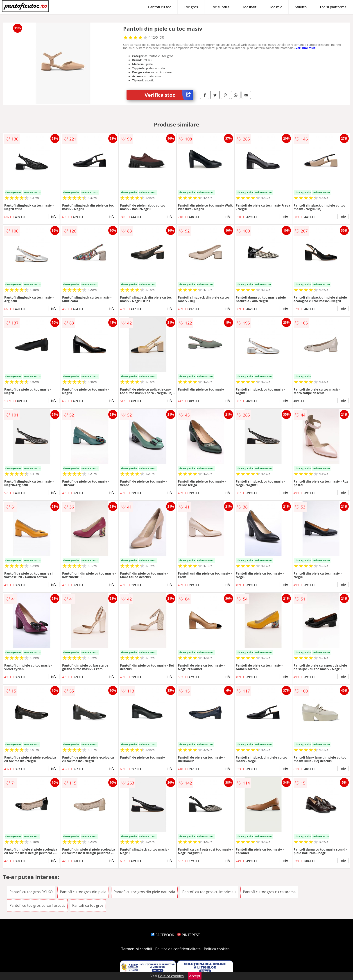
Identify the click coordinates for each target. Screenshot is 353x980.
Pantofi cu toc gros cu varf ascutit (37, 905)
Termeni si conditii (137, 949)
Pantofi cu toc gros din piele (83, 892)
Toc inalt (249, 7)
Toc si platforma (333, 7)
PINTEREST (188, 935)
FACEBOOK (162, 935)
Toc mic (276, 7)
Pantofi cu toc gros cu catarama (269, 892)
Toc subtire (220, 7)
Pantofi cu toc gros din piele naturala (144, 892)
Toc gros (191, 7)
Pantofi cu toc (160, 7)
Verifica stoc (169, 95)
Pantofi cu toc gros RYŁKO (31, 892)
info (54, 216)
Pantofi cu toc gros (88, 905)
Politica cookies (217, 949)
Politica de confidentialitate (178, 949)
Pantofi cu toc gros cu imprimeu (209, 892)
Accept (195, 976)
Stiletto (301, 7)
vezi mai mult (305, 48)
